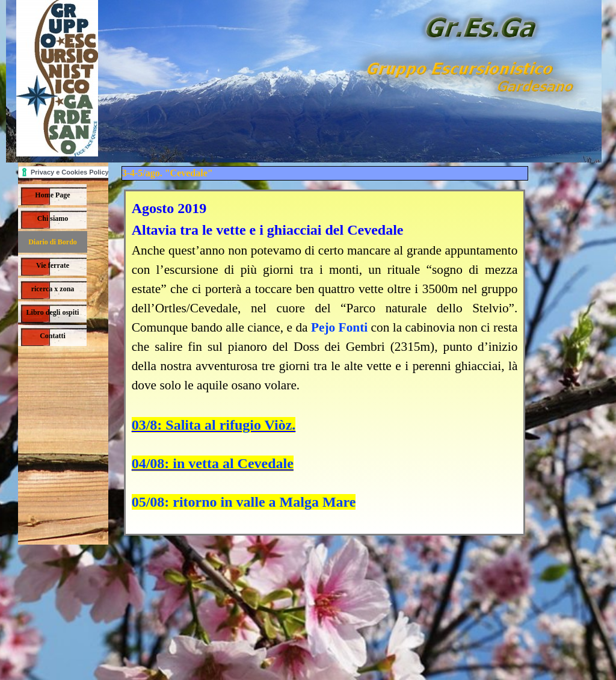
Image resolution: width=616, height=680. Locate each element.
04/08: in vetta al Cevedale (213, 463)
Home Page (52, 195)
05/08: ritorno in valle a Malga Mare (244, 502)
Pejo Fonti (339, 327)
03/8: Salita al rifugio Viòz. (214, 425)
